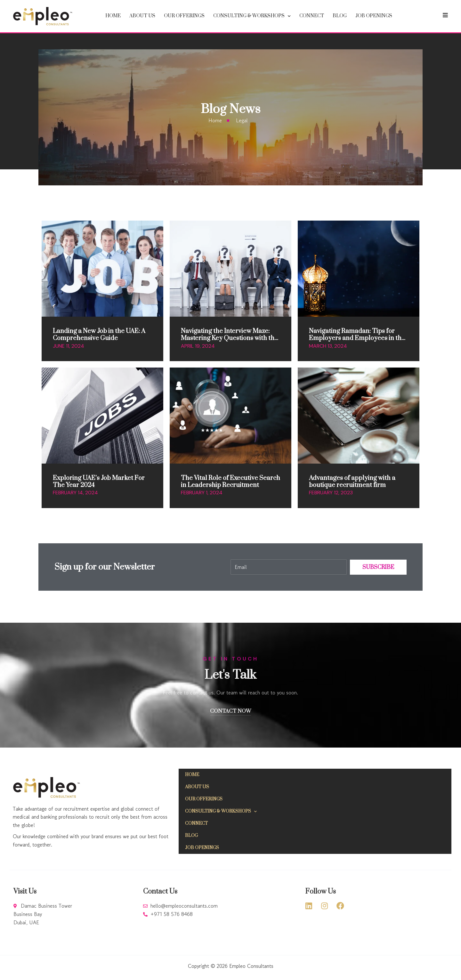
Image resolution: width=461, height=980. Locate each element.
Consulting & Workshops (252, 16)
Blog (340, 16)
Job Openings (374, 16)
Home (113, 16)
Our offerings (184, 16)
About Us (142, 16)
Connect (312, 16)
